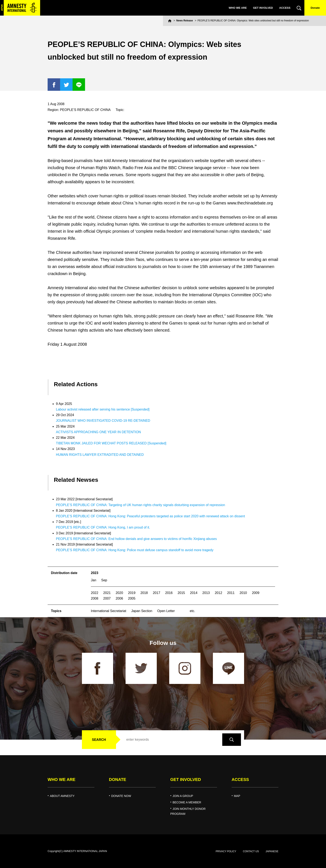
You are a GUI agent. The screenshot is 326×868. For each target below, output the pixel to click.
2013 (206, 593)
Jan (94, 580)
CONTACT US (251, 851)
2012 (219, 593)
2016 (169, 593)
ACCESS (285, 8)
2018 (144, 593)
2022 (95, 593)
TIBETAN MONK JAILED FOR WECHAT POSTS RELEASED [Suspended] (111, 443)
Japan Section (142, 611)
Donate (315, 8)
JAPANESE (272, 851)
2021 (107, 593)
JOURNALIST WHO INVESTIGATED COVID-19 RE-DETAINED (103, 421)
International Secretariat (109, 611)
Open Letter (166, 611)
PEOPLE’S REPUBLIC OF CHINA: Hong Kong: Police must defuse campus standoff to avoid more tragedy (135, 550)
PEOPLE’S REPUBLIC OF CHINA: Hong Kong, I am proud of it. (103, 527)
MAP (237, 796)
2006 (119, 598)
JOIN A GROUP (183, 796)
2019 (132, 593)
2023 (95, 573)
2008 (95, 598)
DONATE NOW (121, 796)
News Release (185, 21)
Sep (104, 580)
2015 (181, 593)
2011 (231, 593)
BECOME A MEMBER (187, 802)
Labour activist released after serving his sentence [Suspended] (103, 409)
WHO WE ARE (238, 8)
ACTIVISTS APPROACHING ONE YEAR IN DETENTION (98, 432)
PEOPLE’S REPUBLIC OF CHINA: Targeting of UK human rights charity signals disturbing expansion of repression (140, 505)
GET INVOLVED (263, 8)
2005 (132, 598)
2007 (107, 598)
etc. (193, 611)
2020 (119, 593)
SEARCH (99, 740)
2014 (194, 593)
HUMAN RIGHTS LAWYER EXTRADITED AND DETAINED (100, 455)
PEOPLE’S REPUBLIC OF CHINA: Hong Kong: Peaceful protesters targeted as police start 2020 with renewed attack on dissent (150, 516)
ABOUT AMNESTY (62, 796)
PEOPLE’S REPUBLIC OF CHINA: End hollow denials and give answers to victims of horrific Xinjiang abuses (136, 539)
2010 (243, 593)
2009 (256, 593)
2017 (157, 593)
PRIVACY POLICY (226, 851)
